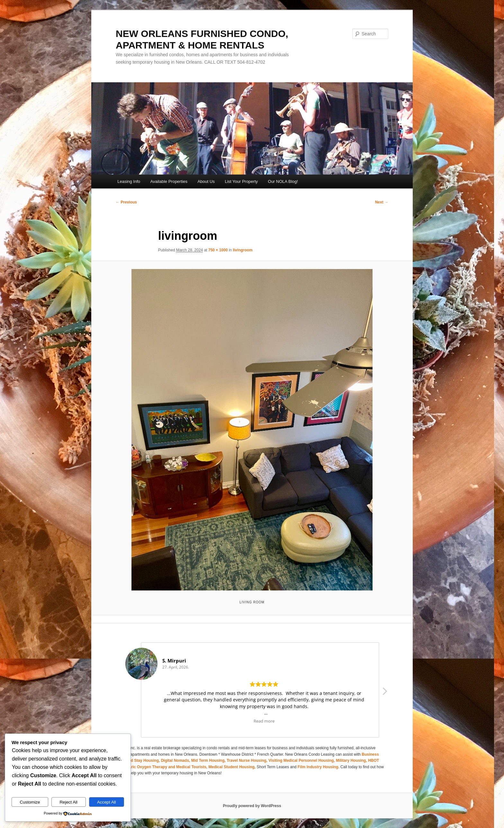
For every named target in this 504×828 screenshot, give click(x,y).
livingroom (243, 250)
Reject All (68, 802)
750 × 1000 (218, 250)
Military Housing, (352, 760)
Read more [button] (264, 721)
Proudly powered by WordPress (252, 806)
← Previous (126, 202)
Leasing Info (129, 181)
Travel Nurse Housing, (248, 760)
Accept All (107, 802)
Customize (30, 802)
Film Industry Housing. (319, 767)
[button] (384, 693)
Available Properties (169, 181)
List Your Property (241, 181)
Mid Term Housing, (209, 760)
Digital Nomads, (176, 760)
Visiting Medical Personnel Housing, (302, 760)
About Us (206, 181)
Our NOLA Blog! (283, 181)
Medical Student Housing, (233, 767)
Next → (382, 202)
